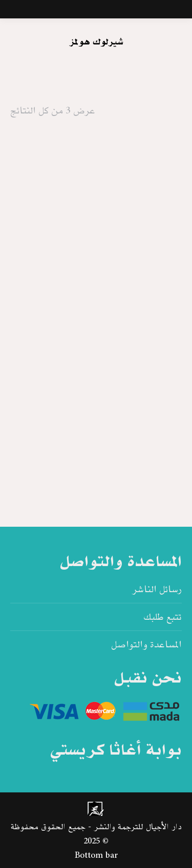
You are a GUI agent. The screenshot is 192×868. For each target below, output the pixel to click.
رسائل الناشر (157, 590)
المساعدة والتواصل (146, 645)
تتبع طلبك (163, 617)
